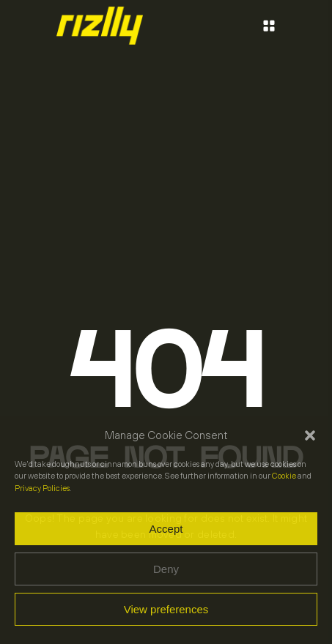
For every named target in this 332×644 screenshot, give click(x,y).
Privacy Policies (42, 488)
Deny (166, 569)
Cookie (284, 476)
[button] (310, 435)
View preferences (166, 609)
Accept (166, 529)
